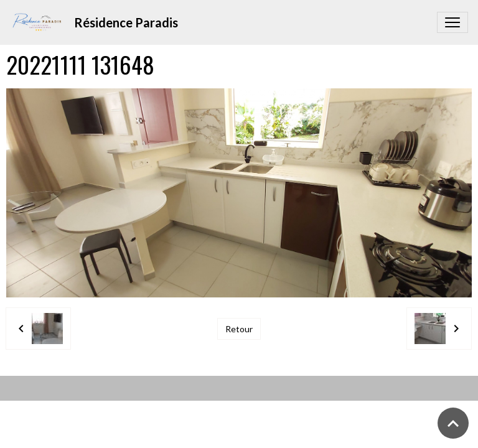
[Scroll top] (453, 423)
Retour (239, 329)
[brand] (96, 22)
